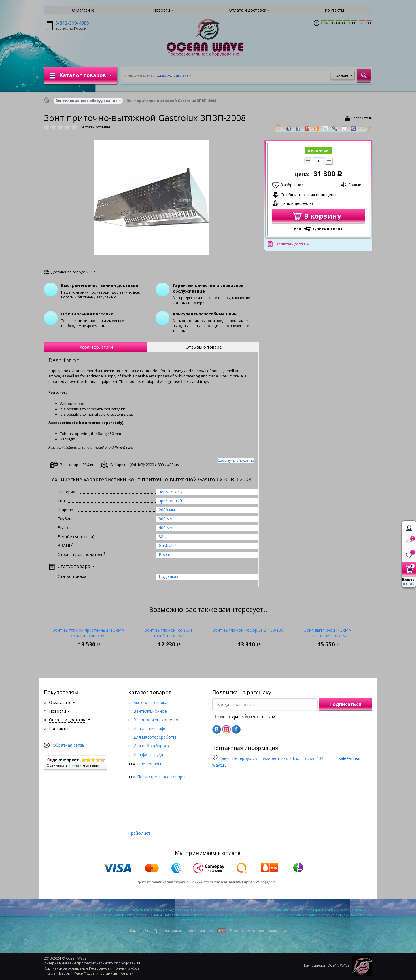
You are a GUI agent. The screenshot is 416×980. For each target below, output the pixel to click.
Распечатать (362, 118)
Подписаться (345, 704)
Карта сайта (140, 931)
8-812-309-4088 (72, 23)
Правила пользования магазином (184, 931)
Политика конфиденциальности (258, 931)
